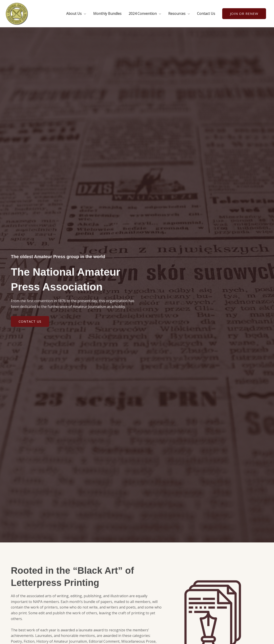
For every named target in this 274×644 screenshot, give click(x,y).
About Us (74, 14)
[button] (244, 14)
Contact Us (206, 14)
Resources (177, 14)
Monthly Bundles (107, 14)
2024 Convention (143, 14)
